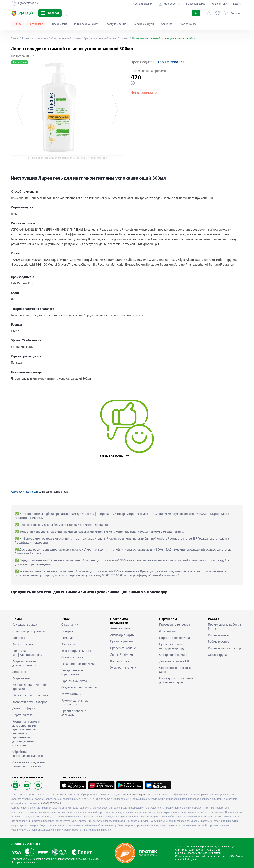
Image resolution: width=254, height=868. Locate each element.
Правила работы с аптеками (74, 713)
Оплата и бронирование (29, 631)
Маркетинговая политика (30, 696)
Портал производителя (175, 638)
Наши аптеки (219, 4)
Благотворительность (76, 651)
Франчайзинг (168, 631)
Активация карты (122, 635)
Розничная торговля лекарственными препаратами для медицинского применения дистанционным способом (26, 734)
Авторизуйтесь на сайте (26, 492)
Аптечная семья (121, 629)
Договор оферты (24, 709)
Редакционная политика (78, 664)
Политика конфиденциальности (27, 653)
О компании (70, 625)
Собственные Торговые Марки (175, 670)
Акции (18, 24)
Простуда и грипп (116, 24)
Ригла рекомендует (86, 24)
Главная (16, 39)
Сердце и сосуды (144, 24)
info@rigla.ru (190, 859)
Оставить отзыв (72, 658)
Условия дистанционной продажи (29, 687)
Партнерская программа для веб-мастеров (176, 681)
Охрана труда (217, 655)
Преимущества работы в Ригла (225, 627)
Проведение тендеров (175, 625)
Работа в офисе (218, 642)
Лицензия (19, 672)
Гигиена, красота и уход (38, 39)
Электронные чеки (123, 668)
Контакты (68, 644)
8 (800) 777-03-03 (51, 803)
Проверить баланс (123, 648)
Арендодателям (142, 4)
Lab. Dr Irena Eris (171, 62)
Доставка (19, 638)
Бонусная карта (196, 4)
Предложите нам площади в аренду (172, 646)
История (67, 631)
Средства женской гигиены (72, 39)
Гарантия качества (74, 681)
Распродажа (36, 24)
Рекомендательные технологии (75, 703)
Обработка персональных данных (28, 754)
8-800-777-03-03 (26, 844)
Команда (67, 638)
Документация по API (174, 662)
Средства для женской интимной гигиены (116, 39)
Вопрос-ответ (120, 661)
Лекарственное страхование (72, 673)
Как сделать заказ (25, 625)
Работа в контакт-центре (225, 648)
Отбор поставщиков (173, 655)
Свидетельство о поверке (79, 688)
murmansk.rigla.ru (137, 795)
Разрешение (21, 679)
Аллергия (167, 24)
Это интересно (23, 644)
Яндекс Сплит (59, 24)
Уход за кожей (188, 24)
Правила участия (122, 642)
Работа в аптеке (219, 635)
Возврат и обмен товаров (30, 702)
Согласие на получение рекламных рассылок (28, 765)
